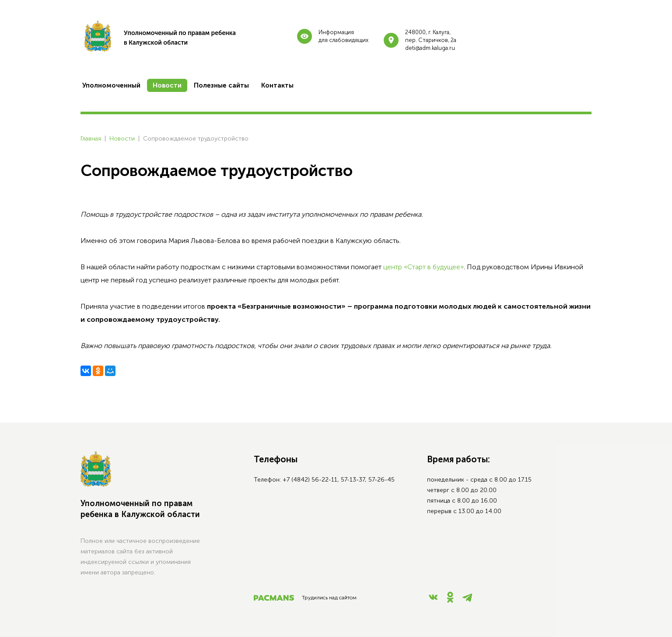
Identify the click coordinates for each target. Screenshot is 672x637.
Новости (122, 139)
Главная (91, 139)
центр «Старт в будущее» (423, 267)
